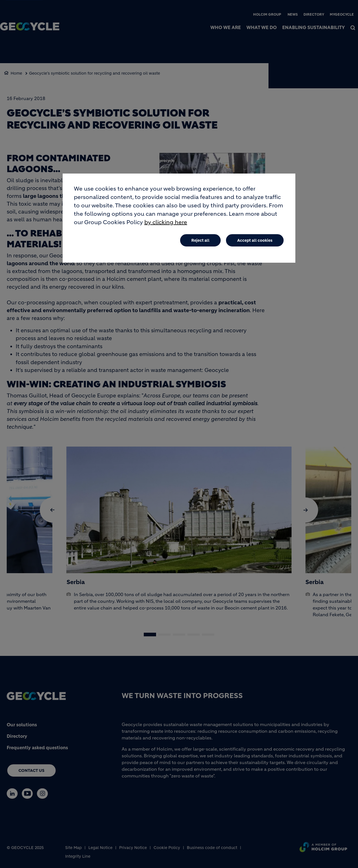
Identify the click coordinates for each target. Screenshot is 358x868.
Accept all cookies (255, 240)
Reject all (200, 240)
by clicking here (166, 222)
